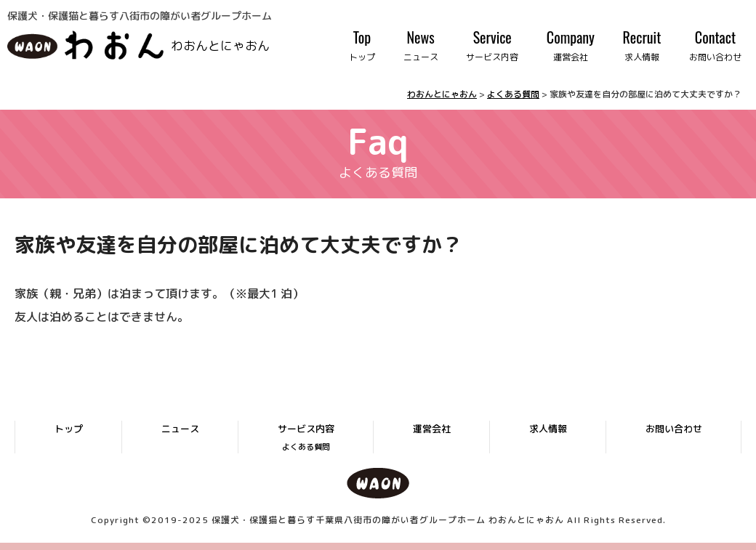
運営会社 (432, 429)
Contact (715, 45)
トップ (69, 429)
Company (571, 45)
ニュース (180, 429)
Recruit (642, 45)
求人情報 (548, 429)
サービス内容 (306, 429)
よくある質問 (306, 447)
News (421, 45)
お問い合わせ (674, 429)
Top (362, 45)
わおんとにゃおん (220, 45)
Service (492, 45)
